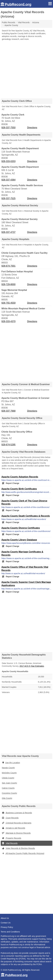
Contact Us (6, 923)
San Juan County (9, 783)
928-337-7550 (8, 128)
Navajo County (8, 768)
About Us (5, 918)
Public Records (8, 22)
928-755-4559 (8, 303)
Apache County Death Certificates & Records (26, 516)
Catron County (8, 788)
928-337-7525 (8, 198)
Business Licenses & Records (17, 813)
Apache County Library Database (19, 540)
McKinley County (9, 773)
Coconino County (9, 793)
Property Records (12, 838)
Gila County (7, 798)
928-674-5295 (8, 445)
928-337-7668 (8, 411)
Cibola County (8, 778)
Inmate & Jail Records (13, 828)
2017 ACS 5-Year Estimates (32, 666)
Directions (32, 128)
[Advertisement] (26, 68)
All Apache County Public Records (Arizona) (23, 853)
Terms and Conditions (10, 932)
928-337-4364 (8, 180)
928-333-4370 (8, 321)
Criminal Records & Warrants (17, 823)
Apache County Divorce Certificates (21, 528)
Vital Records (10, 843)
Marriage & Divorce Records (16, 833)
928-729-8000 (8, 284)
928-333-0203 (8, 161)
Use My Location (11, 763)
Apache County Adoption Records (20, 477)
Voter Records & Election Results (18, 848)
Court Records (10, 818)
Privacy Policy (7, 927)
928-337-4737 (8, 232)
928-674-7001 (8, 266)
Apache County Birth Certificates (19, 489)
